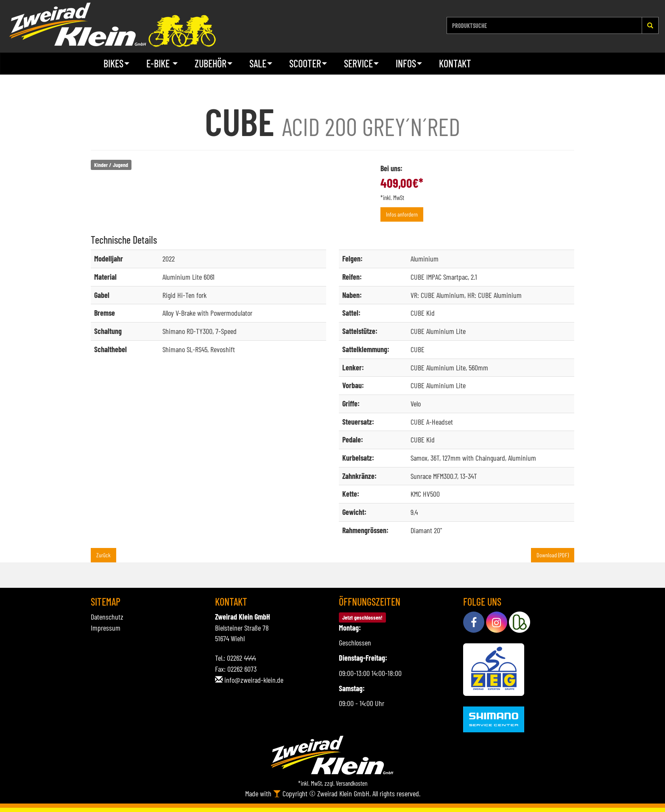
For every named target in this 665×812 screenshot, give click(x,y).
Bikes (116, 63)
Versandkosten (352, 783)
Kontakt (455, 63)
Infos (409, 63)
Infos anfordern (402, 214)
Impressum (106, 628)
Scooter (308, 63)
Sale (261, 63)
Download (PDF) (553, 555)
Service (361, 63)
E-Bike (162, 63)
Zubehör (214, 63)
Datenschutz (107, 617)
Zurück (103, 555)
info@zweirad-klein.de (254, 680)
